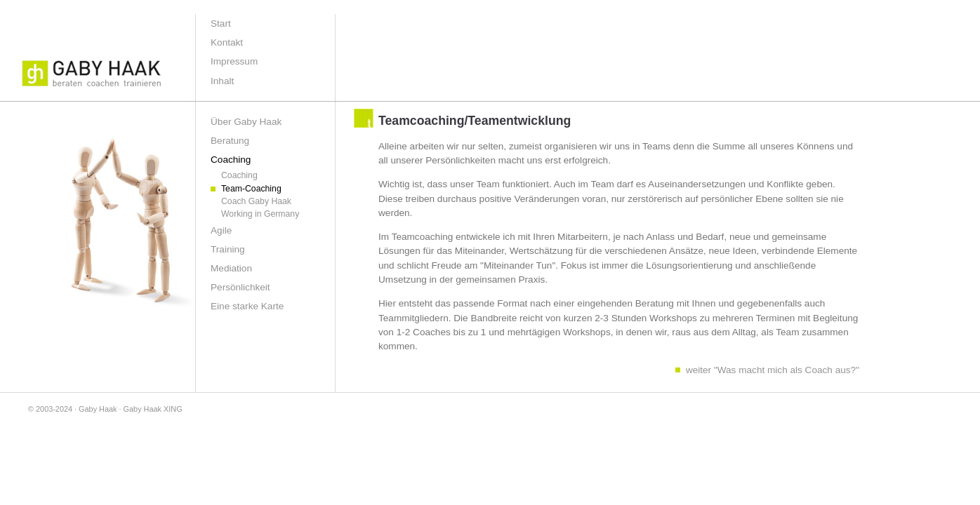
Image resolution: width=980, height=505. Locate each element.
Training (228, 249)
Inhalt (222, 81)
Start (221, 23)
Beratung (230, 141)
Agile (221, 230)
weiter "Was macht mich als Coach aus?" (773, 370)
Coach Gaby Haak (256, 201)
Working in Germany (260, 214)
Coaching (239, 175)
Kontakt (227, 42)
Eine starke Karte (247, 306)
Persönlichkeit (240, 287)
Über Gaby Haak (246, 122)
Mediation (231, 268)
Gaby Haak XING (153, 409)
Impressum (234, 61)
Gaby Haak (98, 409)
